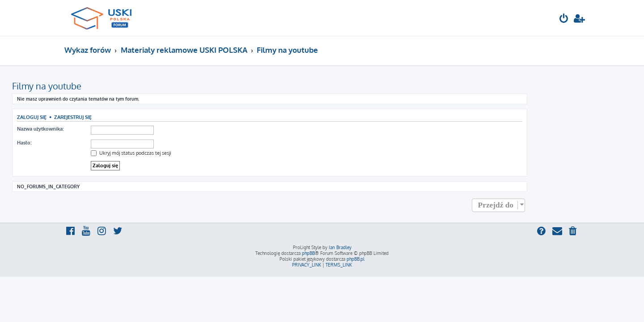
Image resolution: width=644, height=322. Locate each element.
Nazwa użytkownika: (93, 129)
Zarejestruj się (125, 117)
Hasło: (76, 143)
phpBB (308, 253)
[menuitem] (564, 19)
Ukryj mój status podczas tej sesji (183, 153)
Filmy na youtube (99, 86)
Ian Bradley (340, 247)
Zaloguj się (84, 117)
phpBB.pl (356, 259)
